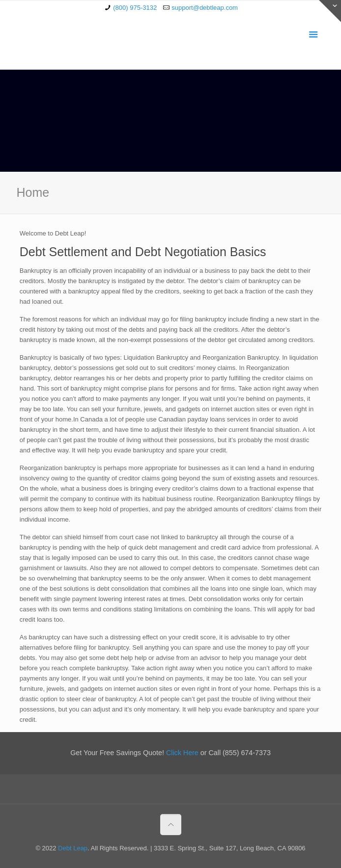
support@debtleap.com (205, 8)
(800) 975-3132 (135, 8)
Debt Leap (73, 848)
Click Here (182, 753)
